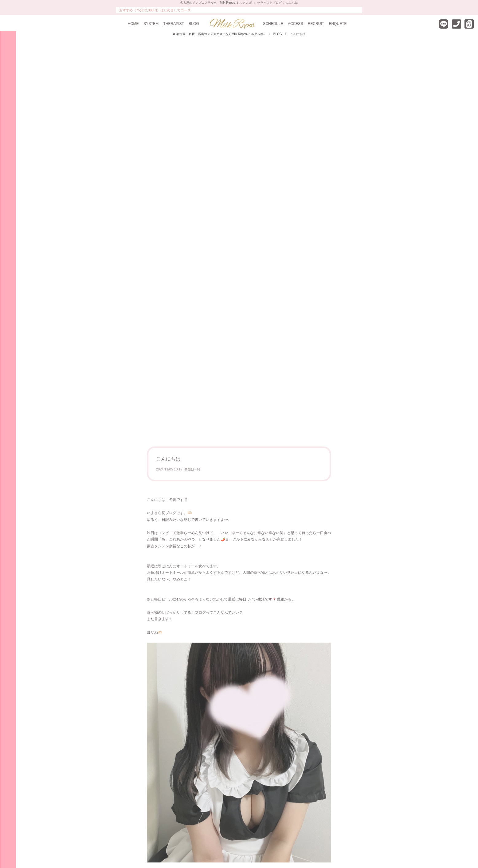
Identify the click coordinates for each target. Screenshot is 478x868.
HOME (133, 24)
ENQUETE (338, 24)
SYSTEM (151, 24)
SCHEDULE (273, 24)
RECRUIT (316, 24)
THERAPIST (174, 24)
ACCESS (295, 24)
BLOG (194, 24)
